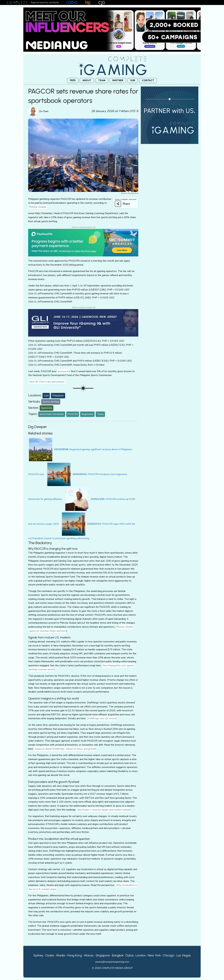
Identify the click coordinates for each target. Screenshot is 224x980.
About (87, 80)
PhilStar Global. (37, 207)
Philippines (58, 396)
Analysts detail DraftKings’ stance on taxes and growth (65, 749)
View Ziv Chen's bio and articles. (47, 382)
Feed (73, 80)
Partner (118, 80)
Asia (46, 396)
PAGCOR (73, 414)
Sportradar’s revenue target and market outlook (104, 810)
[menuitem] (73, 80)
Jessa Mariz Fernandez (52, 414)
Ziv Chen (44, 111)
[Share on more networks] (124, 204)
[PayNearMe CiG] (83, 242)
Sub (133, 80)
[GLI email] (83, 323)
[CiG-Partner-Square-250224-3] (170, 115)
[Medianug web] (112, 29)
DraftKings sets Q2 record (102, 718)
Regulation (87, 414)
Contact (148, 80)
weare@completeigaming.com (112, 962)
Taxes (100, 414)
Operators (47, 408)
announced (64, 371)
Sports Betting (51, 402)
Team (102, 80)
